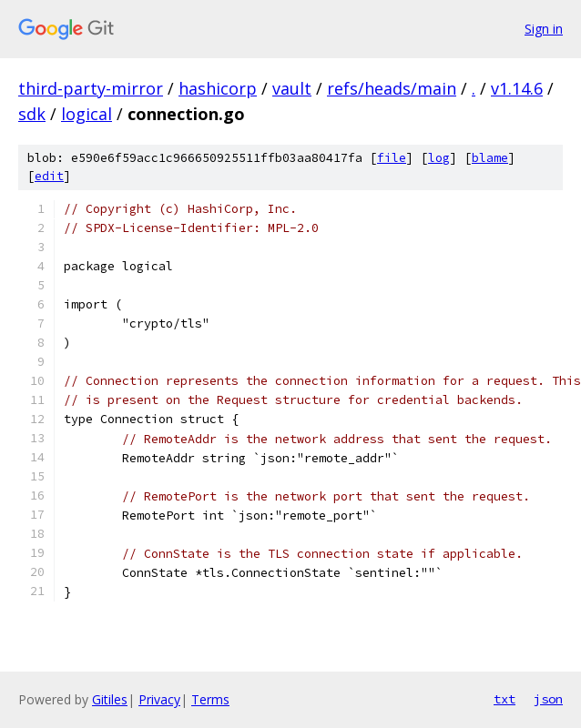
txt (505, 699)
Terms (210, 699)
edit (49, 176)
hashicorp (218, 88)
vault (292, 88)
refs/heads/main (392, 88)
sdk (32, 114)
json (548, 699)
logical (87, 114)
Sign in (544, 29)
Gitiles (110, 699)
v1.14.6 (517, 88)
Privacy (159, 699)
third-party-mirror (91, 88)
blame (490, 158)
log (439, 158)
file (392, 158)
